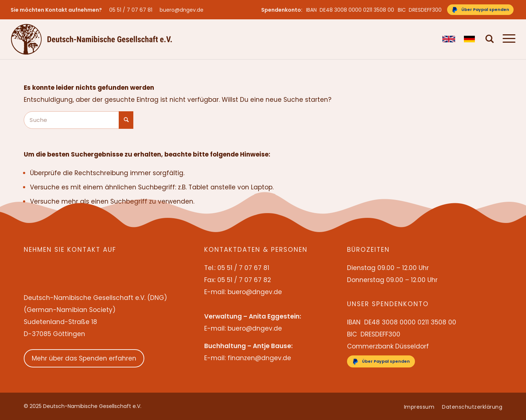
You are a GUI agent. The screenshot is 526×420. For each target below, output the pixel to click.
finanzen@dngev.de (259, 358)
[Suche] (490, 39)
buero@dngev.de (182, 10)
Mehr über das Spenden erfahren (84, 358)
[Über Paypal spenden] (480, 10)
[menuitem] (133, 10)
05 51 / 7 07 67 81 (131, 10)
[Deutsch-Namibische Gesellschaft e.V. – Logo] (92, 39)
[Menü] (507, 39)
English (449, 39)
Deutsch (470, 39)
